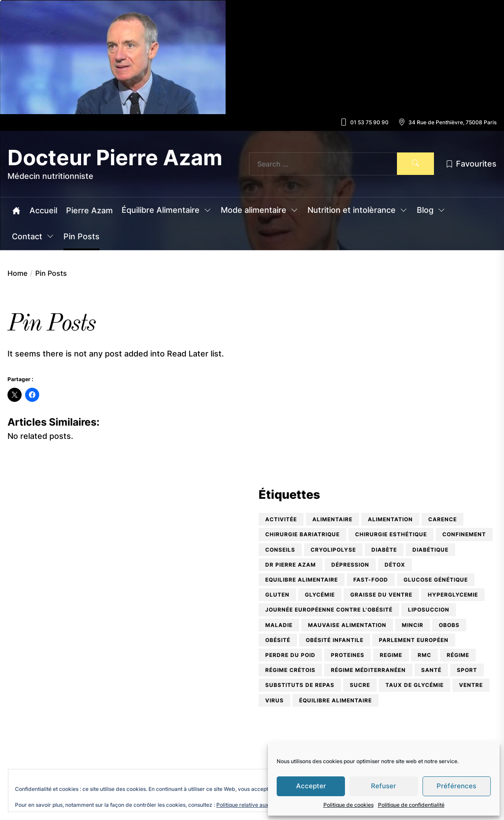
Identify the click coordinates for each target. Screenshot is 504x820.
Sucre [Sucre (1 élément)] (360, 685)
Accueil (43, 211)
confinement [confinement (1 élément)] (464, 534)
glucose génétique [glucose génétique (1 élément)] (436, 580)
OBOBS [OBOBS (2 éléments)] (449, 625)
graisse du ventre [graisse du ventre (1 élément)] (381, 595)
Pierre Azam (89, 211)
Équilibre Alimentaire (167, 211)
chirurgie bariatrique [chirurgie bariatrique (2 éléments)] (302, 534)
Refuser (384, 786)
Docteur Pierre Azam (115, 158)
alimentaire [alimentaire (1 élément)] (332, 519)
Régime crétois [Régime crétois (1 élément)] (290, 670)
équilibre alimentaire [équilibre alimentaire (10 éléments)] (335, 700)
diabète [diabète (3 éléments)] (384, 550)
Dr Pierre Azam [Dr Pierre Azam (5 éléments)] (291, 565)
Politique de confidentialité (411, 805)
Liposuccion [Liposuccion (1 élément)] (429, 610)
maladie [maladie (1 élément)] (279, 625)
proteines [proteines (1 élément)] (348, 655)
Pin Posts (82, 237)
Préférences (456, 786)
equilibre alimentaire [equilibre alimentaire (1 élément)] (302, 580)
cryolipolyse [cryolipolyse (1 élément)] (333, 550)
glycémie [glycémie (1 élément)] (320, 595)
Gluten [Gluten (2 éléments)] (277, 595)
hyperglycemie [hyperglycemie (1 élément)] (453, 595)
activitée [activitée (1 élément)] (281, 519)
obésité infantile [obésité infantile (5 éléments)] (335, 640)
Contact (33, 237)
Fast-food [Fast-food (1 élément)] (371, 580)
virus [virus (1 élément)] (274, 700)
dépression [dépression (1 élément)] (350, 565)
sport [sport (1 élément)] (467, 670)
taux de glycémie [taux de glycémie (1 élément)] (415, 685)
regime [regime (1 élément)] (391, 655)
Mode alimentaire (260, 211)
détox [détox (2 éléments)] (395, 565)
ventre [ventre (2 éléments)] (471, 685)
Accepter (311, 786)
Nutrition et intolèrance (358, 211)
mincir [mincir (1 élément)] (413, 625)
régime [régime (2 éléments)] (458, 655)
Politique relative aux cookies (253, 805)
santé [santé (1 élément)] (431, 670)
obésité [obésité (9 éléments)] (278, 640)
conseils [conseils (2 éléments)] (280, 550)
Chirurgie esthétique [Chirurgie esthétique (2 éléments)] (391, 534)
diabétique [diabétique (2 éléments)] (430, 550)
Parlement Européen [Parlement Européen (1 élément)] (414, 640)
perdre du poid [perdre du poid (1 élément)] (290, 655)
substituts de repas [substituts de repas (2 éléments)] (300, 685)
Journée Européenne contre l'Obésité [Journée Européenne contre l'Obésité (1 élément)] (329, 610)
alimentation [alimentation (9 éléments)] (390, 519)
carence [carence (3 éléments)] (443, 519)
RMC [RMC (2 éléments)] (424, 655)
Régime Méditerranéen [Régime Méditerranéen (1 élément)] (368, 670)
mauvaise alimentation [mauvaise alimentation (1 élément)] (347, 625)
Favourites (471, 164)
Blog (431, 211)
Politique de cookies (348, 805)
